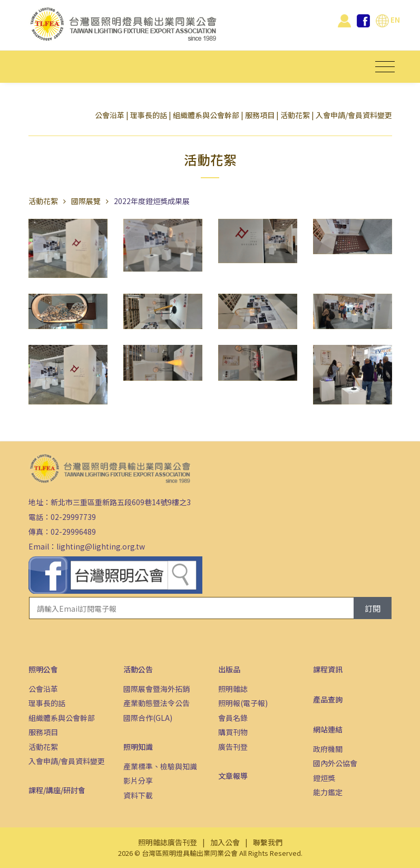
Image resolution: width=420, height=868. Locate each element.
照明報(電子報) (243, 703)
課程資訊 (328, 669)
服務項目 (260, 115)
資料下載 (138, 795)
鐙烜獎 (324, 778)
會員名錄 (233, 718)
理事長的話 (149, 115)
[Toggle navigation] (385, 67)
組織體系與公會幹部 (206, 115)
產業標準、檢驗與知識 (160, 766)
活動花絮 (295, 115)
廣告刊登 (233, 747)
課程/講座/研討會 (57, 790)
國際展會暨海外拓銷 (157, 689)
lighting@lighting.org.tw (101, 546)
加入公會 (225, 842)
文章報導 (233, 776)
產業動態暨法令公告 (157, 703)
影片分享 (138, 780)
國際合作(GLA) (148, 718)
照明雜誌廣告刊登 (168, 842)
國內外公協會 (335, 763)
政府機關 (328, 749)
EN (388, 20)
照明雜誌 (233, 689)
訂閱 (373, 608)
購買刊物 (233, 732)
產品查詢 (328, 699)
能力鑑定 (328, 792)
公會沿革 (110, 115)
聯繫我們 (268, 842)
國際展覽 (86, 201)
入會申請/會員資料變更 (354, 115)
